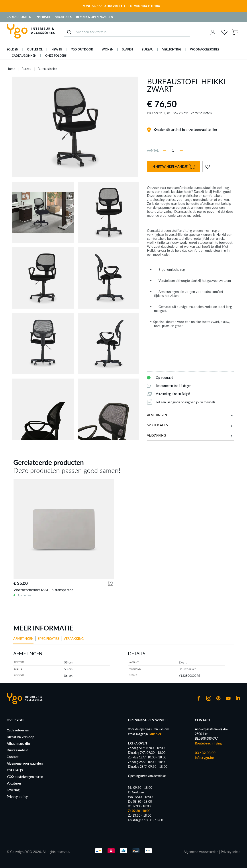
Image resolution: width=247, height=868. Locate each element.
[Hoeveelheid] (173, 151)
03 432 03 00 (205, 753)
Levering (13, 790)
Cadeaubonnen (19, 17)
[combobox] (127, 32)
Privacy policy (17, 796)
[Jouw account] (213, 32)
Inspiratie (43, 17)
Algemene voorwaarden (25, 763)
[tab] (25, 640)
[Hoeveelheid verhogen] (181, 151)
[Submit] (69, 32)
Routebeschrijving (208, 743)
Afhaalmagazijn (18, 743)
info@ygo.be (204, 758)
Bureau (26, 69)
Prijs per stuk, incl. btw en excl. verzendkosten (179, 113)
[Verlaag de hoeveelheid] (165, 151)
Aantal (153, 150)
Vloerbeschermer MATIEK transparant (43, 590)
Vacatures (63, 17)
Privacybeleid (231, 852)
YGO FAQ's (15, 770)
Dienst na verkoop (21, 737)
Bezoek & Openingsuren (95, 17)
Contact (13, 757)
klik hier (155, 734)
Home (11, 69)
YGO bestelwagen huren (25, 777)
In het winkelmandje (173, 167)
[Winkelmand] (235, 32)
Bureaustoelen (47, 69)
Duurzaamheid (18, 750)
